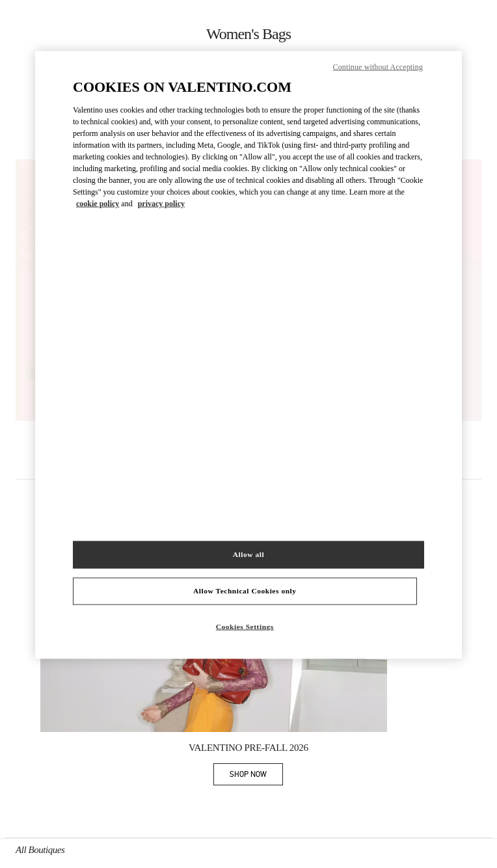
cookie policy (98, 203)
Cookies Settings (245, 627)
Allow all (248, 554)
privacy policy (161, 203)
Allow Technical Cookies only (245, 591)
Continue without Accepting (378, 67)
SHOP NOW (256, 777)
